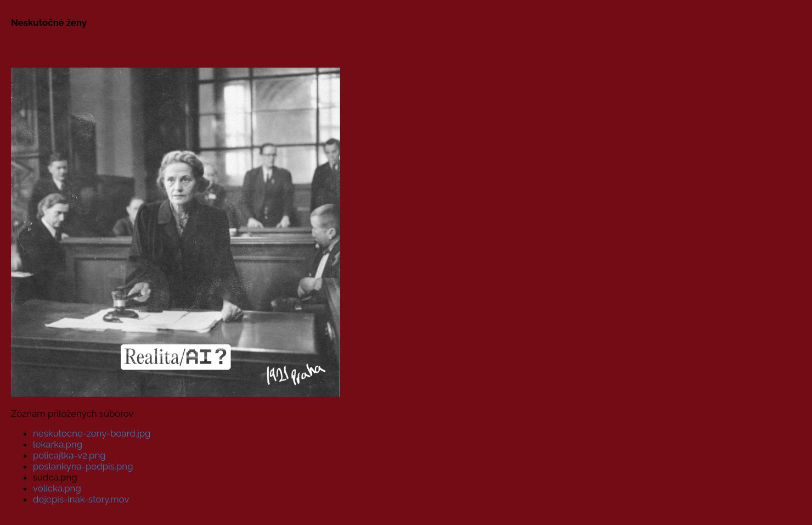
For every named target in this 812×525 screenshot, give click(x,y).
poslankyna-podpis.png (83, 466)
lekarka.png (58, 444)
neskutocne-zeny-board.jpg (92, 433)
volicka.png (57, 488)
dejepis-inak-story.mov (81, 499)
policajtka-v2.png (69, 455)
